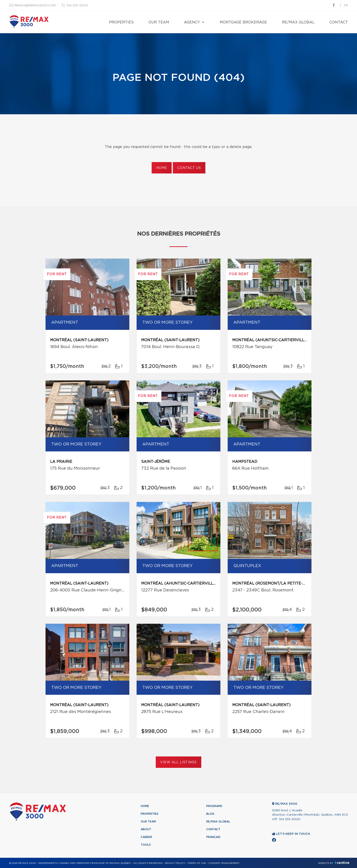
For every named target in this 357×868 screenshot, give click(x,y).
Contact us (189, 168)
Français (213, 837)
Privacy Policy (175, 863)
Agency (192, 22)
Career (146, 837)
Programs (214, 806)
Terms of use (197, 863)
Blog (210, 814)
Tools (146, 845)
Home (162, 168)
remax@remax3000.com (35, 6)
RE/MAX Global (298, 22)
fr (346, 6)
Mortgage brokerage (243, 22)
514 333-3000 (77, 6)
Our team (159, 22)
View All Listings (178, 762)
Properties (121, 22)
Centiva (342, 863)
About (146, 829)
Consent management (224, 863)
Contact (339, 22)
